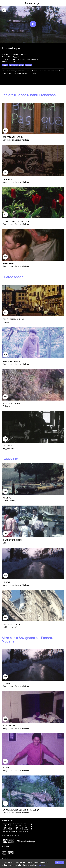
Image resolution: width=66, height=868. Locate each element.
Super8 (16, 57)
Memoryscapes (33, 3)
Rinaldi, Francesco (20, 54)
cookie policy (41, 865)
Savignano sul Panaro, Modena (25, 59)
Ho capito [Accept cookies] (60, 863)
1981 (14, 62)
